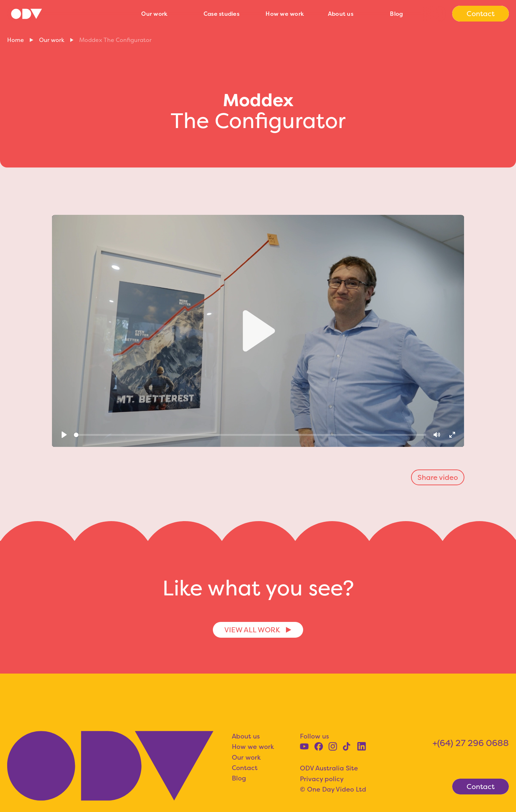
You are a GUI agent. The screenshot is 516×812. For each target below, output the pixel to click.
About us (341, 14)
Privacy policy (322, 779)
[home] (70, 14)
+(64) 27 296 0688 (471, 743)
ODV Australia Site (329, 768)
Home (16, 40)
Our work (154, 14)
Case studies (221, 14)
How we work (285, 14)
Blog (396, 14)
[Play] (64, 435)
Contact (245, 768)
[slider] (250, 435)
